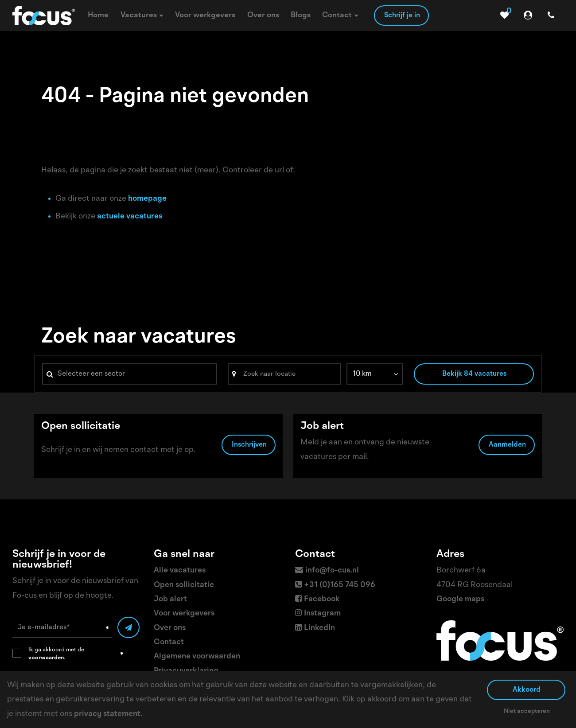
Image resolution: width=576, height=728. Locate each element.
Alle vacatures (180, 570)
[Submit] (128, 627)
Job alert (170, 599)
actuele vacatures (130, 216)
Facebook (322, 599)
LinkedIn (319, 628)
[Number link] (553, 16)
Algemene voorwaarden (197, 656)
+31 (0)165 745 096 (340, 585)
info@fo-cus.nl (332, 570)
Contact (169, 642)
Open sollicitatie (184, 585)
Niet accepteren (527, 711)
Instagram (322, 613)
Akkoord (527, 690)
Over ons (170, 628)
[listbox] (375, 374)
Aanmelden (507, 446)
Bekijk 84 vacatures (474, 374)
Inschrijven (249, 446)
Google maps (460, 599)
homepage (147, 199)
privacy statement (107, 714)
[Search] (284, 374)
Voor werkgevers (184, 613)
